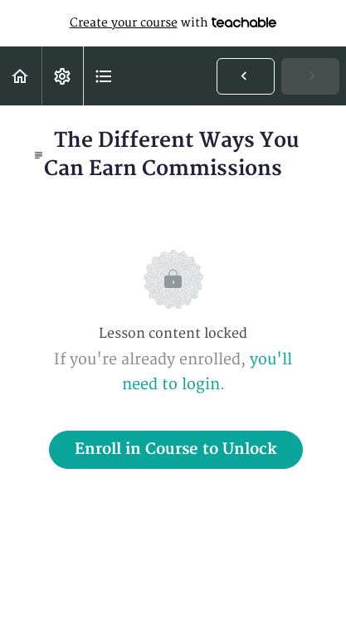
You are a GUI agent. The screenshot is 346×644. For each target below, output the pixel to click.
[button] (21, 76)
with (173, 23)
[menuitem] (62, 76)
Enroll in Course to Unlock (176, 449)
